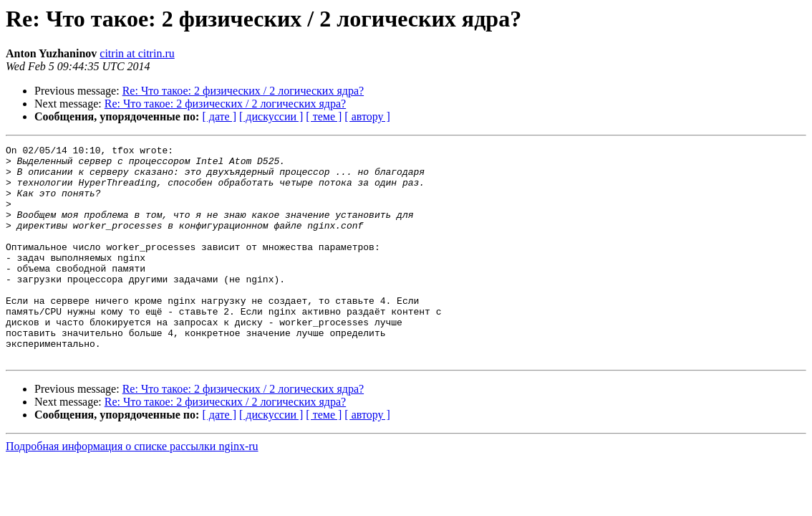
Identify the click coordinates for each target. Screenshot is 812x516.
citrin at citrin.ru (137, 53)
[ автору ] (367, 116)
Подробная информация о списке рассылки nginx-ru (132, 489)
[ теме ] (324, 116)
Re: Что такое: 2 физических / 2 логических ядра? (243, 91)
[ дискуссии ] (271, 116)
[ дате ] (219, 116)
